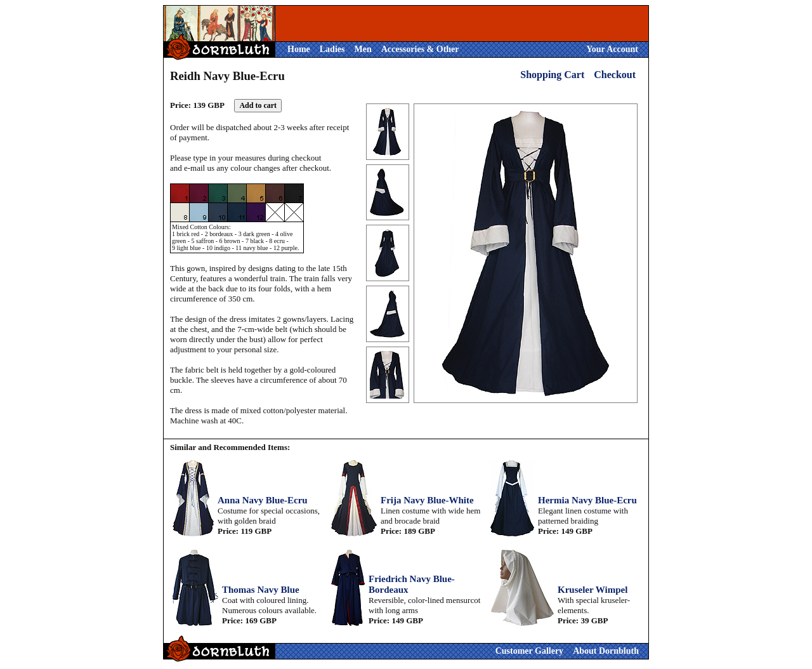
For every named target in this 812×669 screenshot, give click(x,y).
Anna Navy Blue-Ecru (263, 500)
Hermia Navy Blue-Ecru (587, 500)
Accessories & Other (420, 49)
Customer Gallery (529, 651)
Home (299, 49)
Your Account (612, 49)
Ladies (332, 49)
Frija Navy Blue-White (427, 500)
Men (363, 49)
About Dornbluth (606, 651)
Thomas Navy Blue (261, 590)
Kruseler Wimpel (593, 590)
